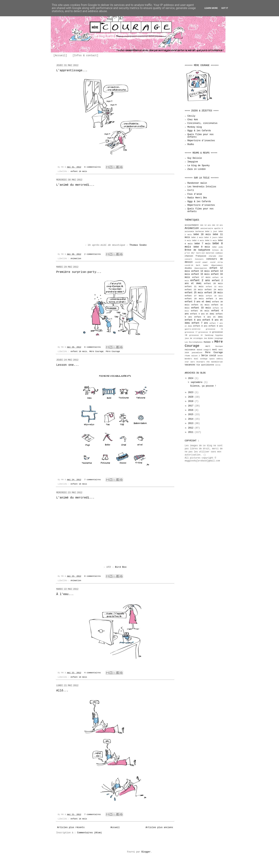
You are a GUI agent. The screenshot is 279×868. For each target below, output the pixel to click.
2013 (191, 423)
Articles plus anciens (159, 828)
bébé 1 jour (211, 232)
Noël (215, 350)
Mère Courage (96, 351)
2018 (191, 401)
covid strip (216, 262)
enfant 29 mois (194, 299)
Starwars (201, 362)
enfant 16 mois (79, 171)
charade (212, 256)
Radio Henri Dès (197, 198)
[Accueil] (60, 56)
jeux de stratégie (194, 338)
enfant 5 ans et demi (209, 317)
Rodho (191, 144)
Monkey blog (195, 127)
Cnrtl (191, 190)
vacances (190, 365)
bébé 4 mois (198, 241)
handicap (209, 335)
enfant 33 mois (201, 308)
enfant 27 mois (194, 296)
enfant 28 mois (214, 296)
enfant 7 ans (200, 323)
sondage (204, 359)
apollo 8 (218, 228)
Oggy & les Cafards (199, 131)
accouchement (192, 225)
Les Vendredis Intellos (202, 187)
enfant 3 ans (214, 299)
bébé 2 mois (197, 237)
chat (221, 256)
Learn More (211, 8)
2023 (191, 393)
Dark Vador (202, 265)
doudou (188, 268)
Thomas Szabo (138, 245)
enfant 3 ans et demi (198, 302)
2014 (191, 419)
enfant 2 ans (200, 280)
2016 (191, 410)
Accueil (115, 828)
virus (218, 365)
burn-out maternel (205, 253)
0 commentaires (93, 576)
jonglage (219, 338)
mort (208, 346)
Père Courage (113, 351)
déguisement (217, 265)
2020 (191, 397)
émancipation (201, 268)
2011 (191, 432)
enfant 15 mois (200, 274)
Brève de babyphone (197, 250)
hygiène (219, 335)
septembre (197, 382)
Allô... (62, 691)
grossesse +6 (214, 329)
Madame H (208, 342)
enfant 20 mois (213, 283)
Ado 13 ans (217, 225)
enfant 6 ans (193, 320)
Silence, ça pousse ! (203, 386)
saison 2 (196, 356)
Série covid (209, 356)
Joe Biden (208, 338)
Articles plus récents (71, 828)
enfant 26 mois (214, 293)
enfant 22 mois (214, 287)
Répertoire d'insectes (201, 141)
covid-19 (189, 265)
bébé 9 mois (202, 247)
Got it (225, 8)
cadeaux (219, 253)
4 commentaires (93, 673)
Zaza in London (197, 169)
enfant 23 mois (194, 290)
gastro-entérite (193, 329)
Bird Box (121, 567)
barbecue (200, 232)
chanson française (195, 256)
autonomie (189, 232)
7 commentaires (93, 480)
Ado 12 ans (205, 225)
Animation (76, 259)
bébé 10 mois (202, 234)
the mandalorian (215, 362)
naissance (190, 350)
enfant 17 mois (201, 277)
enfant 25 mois (194, 293)
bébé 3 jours (211, 237)
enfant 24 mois (214, 290)
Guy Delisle (195, 158)
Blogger (146, 852)
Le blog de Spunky (198, 166)
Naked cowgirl (204, 350)
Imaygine (193, 162)
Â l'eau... (65, 594)
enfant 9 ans (216, 326)
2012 (191, 428)
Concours (199, 259)
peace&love (197, 353)
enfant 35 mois (200, 311)
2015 (191, 415)
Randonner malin (197, 183)
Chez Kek (193, 120)
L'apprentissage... (72, 71)
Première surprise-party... (79, 272)
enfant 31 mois (200, 305)
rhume (187, 356)
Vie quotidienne (205, 365)
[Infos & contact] (85, 56)
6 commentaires (93, 167)
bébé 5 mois (211, 241)
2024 (191, 378)
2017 (191, 406)
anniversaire (207, 228)
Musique (219, 346)
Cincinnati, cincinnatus (202, 123)
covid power (201, 262)
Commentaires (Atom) (89, 833)
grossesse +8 (205, 332)
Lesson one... (68, 365)
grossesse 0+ (196, 335)
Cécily (191, 116)
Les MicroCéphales (194, 342)
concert (188, 259)
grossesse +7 (191, 332)
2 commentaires (93, 254)
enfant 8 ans (200, 326)
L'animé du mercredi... (75, 185)
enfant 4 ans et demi (202, 314)
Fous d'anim (195, 194)
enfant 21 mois (194, 287)
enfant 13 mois (200, 271)
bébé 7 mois (202, 244)
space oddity (216, 359)
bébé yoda (217, 247)
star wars (190, 362)
